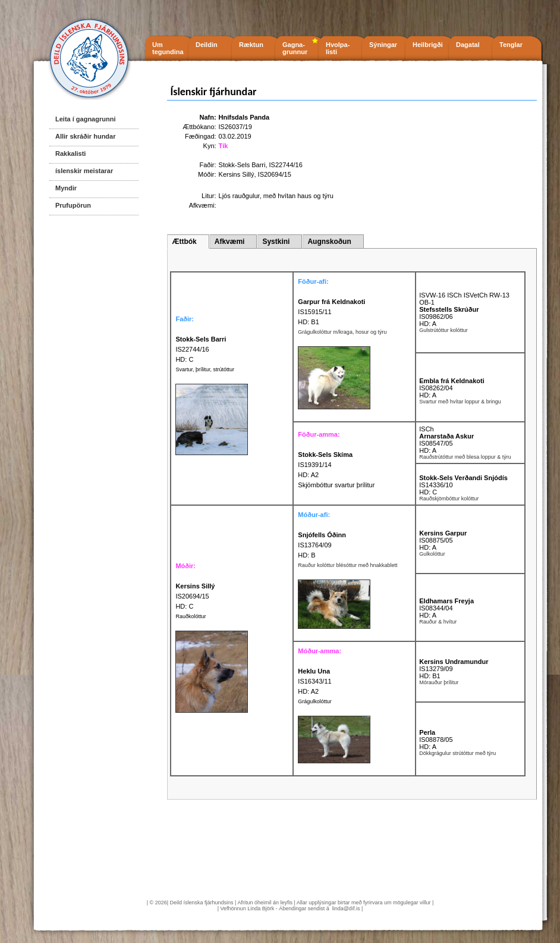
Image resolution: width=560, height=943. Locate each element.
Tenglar (511, 45)
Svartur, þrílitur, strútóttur (205, 369)
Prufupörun (73, 205)
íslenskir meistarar (84, 171)
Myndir (66, 188)
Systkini (276, 242)
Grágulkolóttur (315, 701)
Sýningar (383, 45)
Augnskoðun (329, 242)
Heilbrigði (428, 45)
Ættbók (184, 242)
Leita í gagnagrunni (85, 119)
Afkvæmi (230, 242)
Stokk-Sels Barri (242, 165)
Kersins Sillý (237, 174)
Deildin (207, 45)
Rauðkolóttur (191, 616)
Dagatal (468, 45)
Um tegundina (168, 48)
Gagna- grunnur (295, 48)
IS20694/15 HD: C (195, 596)
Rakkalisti (70, 153)
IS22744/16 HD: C (201, 349)
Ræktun (251, 45)
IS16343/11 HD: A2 (314, 681)
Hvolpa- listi (338, 48)
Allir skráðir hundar (85, 136)
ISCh (426, 429)
